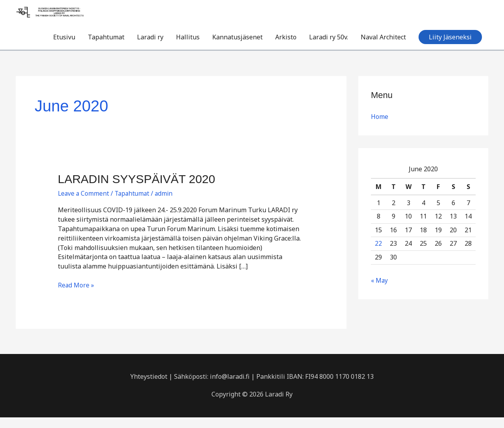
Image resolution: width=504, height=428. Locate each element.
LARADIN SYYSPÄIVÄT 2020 (137, 190)
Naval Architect (383, 48)
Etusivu (64, 48)
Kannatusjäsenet (237, 48)
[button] (450, 48)
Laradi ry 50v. (329, 48)
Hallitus (188, 48)
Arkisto (286, 48)
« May (380, 291)
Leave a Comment (84, 204)
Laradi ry (150, 48)
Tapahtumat (106, 48)
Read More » (76, 296)
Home (380, 128)
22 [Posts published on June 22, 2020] (378, 254)
